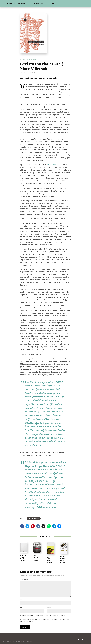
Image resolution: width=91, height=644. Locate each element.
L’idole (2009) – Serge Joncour (63, 563)
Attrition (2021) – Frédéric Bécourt (23, 562)
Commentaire (24, 580)
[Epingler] (33, 526)
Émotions (21, 3)
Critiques (10, 3)
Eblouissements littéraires (29, 60)
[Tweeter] (27, 526)
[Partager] (22, 526)
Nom (21, 603)
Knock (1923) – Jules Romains (50, 564)
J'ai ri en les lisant (34, 518)
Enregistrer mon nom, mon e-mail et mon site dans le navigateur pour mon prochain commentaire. (43, 619)
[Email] (43, 526)
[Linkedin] (79, 642)
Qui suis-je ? (51, 3)
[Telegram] (83, 642)
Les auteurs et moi (36, 3)
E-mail (22, 610)
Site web (49, 610)
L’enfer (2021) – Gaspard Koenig (36, 562)
